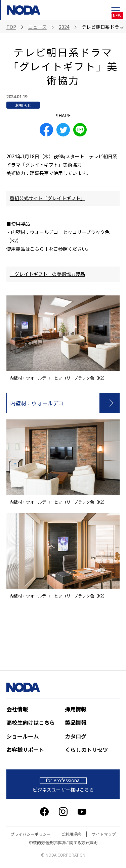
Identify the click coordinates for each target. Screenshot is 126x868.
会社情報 (17, 709)
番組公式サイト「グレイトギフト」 (47, 198)
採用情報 (76, 709)
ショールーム (23, 736)
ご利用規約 (71, 834)
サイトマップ (104, 834)
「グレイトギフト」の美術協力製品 (47, 274)
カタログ (76, 736)
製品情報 (76, 722)
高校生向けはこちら (31, 722)
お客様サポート (25, 750)
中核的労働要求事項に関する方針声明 (63, 842)
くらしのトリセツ (86, 750)
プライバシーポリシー (31, 834)
